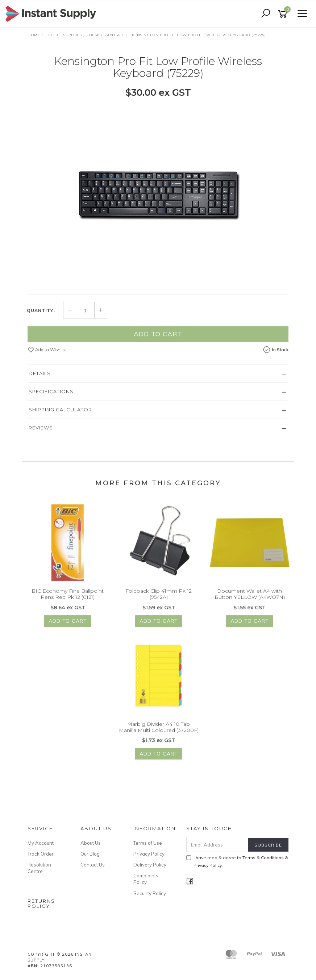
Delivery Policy (150, 865)
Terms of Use (148, 843)
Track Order (41, 854)
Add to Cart (158, 342)
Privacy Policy (149, 854)
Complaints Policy (146, 879)
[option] (158, 195)
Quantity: (41, 318)
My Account (41, 843)
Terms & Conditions (263, 858)
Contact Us (93, 865)
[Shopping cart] (284, 14)
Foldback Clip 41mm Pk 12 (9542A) (159, 602)
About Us (91, 843)
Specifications (51, 399)
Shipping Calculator (60, 417)
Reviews (41, 436)
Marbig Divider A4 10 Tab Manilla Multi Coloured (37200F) (159, 735)
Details (40, 381)
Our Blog (90, 854)
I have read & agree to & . (237, 861)
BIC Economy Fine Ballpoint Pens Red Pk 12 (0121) (68, 602)
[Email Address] (217, 845)
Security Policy (150, 893)
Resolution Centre (39, 868)
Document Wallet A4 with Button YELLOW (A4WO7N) (250, 602)
